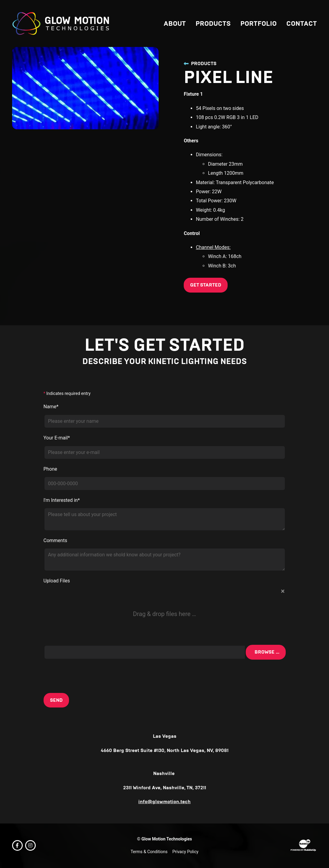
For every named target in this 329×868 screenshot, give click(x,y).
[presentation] (90, 677)
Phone (51, 470)
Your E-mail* (58, 439)
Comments (56, 541)
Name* (52, 407)
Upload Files (58, 582)
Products (200, 63)
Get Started (206, 285)
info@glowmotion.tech (164, 803)
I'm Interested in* (63, 501)
